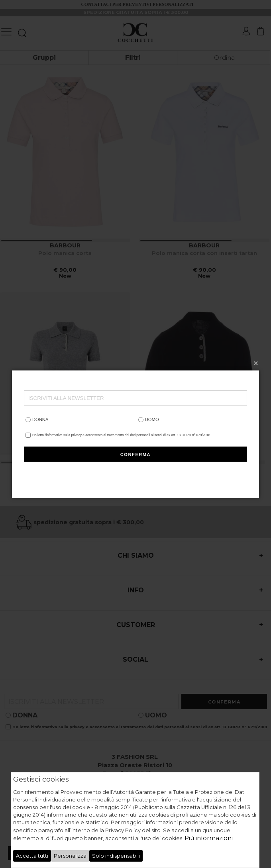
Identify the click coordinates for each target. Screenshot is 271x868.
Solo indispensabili (116, 856)
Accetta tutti (32, 856)
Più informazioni (209, 838)
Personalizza (70, 856)
